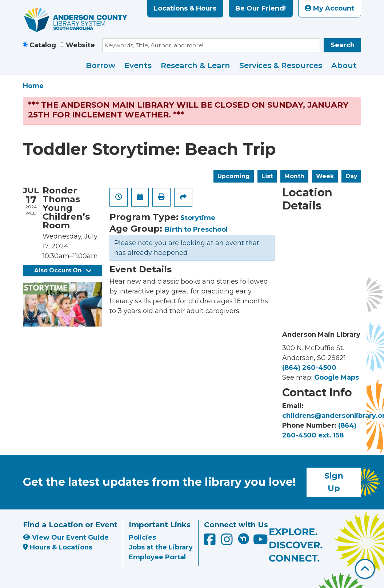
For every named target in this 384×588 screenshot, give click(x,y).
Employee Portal (157, 557)
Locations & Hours (185, 8)
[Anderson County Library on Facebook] (211, 542)
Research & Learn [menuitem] (195, 65)
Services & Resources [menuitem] (281, 65)
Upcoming (234, 176)
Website (80, 45)
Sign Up (334, 482)
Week (325, 176)
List (267, 176)
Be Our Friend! (261, 8)
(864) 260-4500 (309, 368)
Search (343, 45)
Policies (142, 537)
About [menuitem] (344, 65)
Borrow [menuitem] (101, 65)
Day (351, 176)
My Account (329, 8)
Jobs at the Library (161, 547)
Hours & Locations (58, 547)
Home (33, 86)
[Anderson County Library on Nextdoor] (244, 539)
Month (294, 176)
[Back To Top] (365, 569)
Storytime (198, 218)
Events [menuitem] (138, 65)
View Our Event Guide (66, 537)
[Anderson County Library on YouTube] (261, 542)
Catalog (43, 45)
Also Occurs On (63, 270)
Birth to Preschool (196, 229)
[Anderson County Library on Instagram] (228, 542)
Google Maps (337, 377)
